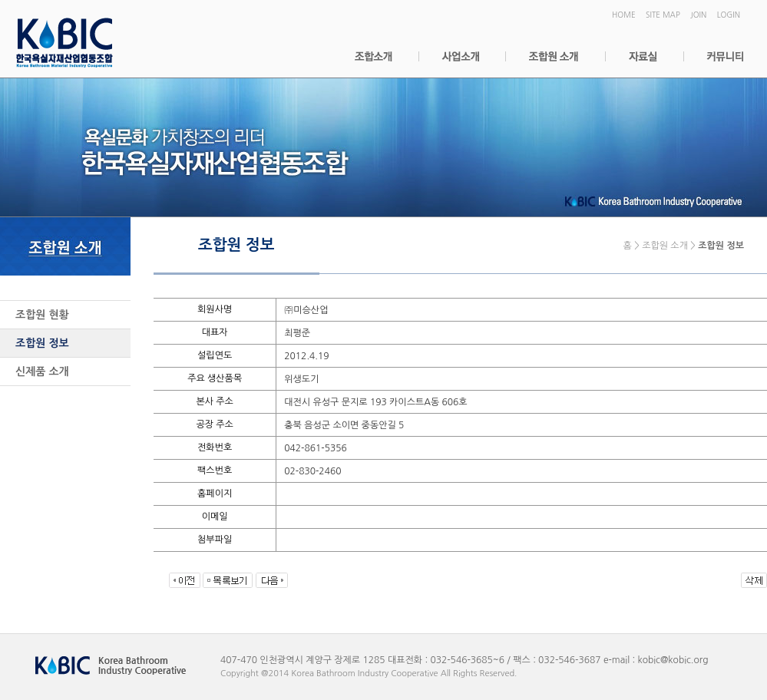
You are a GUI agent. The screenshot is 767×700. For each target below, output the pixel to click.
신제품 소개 (42, 371)
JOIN (698, 15)
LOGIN (729, 15)
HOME (624, 15)
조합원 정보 (42, 343)
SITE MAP (663, 15)
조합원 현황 (42, 315)
